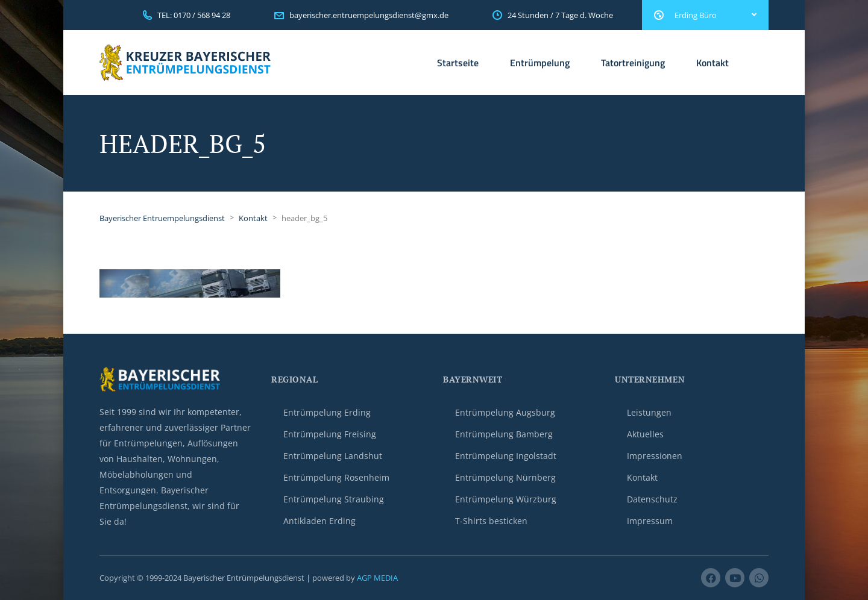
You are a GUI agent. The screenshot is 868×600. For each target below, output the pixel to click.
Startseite (458, 63)
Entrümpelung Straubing (334, 499)
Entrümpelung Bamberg (504, 434)
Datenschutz (652, 499)
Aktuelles (645, 434)
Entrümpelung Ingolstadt (506, 456)
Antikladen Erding (319, 521)
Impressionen (655, 456)
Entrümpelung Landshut (333, 456)
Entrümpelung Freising (330, 434)
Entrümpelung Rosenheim (336, 477)
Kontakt (712, 63)
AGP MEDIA (377, 578)
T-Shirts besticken (491, 521)
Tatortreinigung (633, 63)
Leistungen (649, 412)
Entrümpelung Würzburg (506, 499)
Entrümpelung (540, 63)
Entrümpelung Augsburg (505, 412)
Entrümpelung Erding (327, 412)
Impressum (650, 521)
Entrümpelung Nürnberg (505, 477)
